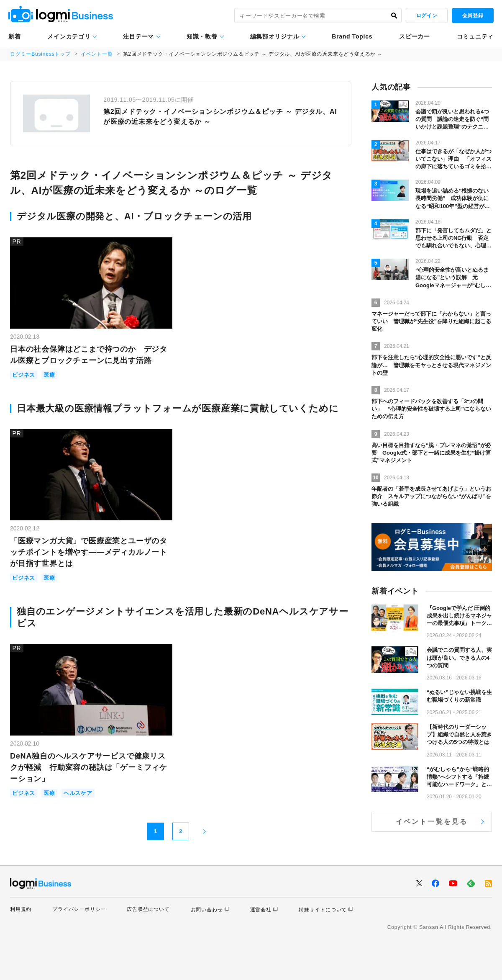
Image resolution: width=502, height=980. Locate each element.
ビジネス (24, 375)
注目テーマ (138, 36)
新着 (14, 36)
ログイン (427, 15)
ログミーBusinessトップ (40, 54)
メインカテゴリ (69, 36)
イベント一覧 (97, 54)
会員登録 (473, 15)
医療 (49, 375)
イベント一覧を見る (432, 822)
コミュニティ (475, 36)
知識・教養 (202, 36)
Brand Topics (352, 36)
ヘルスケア (78, 793)
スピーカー (415, 36)
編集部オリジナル (275, 36)
